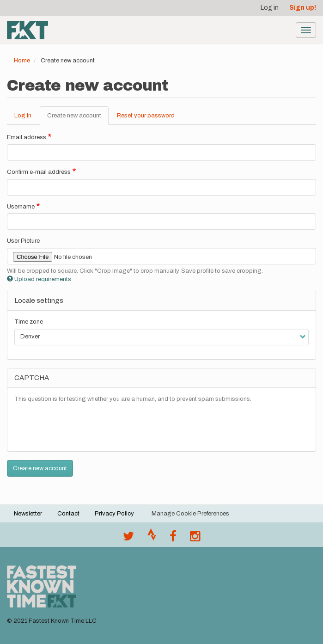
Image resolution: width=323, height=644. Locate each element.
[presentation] (85, 426)
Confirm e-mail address (39, 172)
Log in (270, 8)
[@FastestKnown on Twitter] (128, 539)
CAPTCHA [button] (32, 378)
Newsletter (28, 514)
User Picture (23, 241)
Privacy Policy (114, 514)
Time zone (29, 322)
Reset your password (146, 116)
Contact (68, 514)
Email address (27, 137)
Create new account (78, 118)
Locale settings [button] (39, 301)
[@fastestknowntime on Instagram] (195, 539)
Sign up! (303, 8)
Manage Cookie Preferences (190, 514)
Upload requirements (39, 279)
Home (22, 61)
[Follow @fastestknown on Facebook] (173, 539)
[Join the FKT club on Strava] (152, 539)
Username (21, 207)
